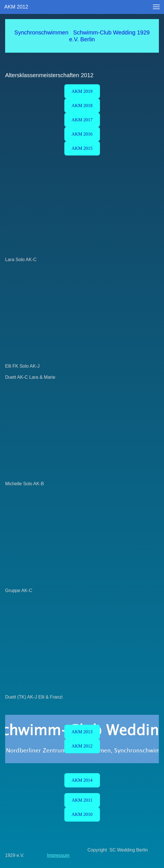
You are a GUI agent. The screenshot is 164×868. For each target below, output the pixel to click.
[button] (156, 7)
